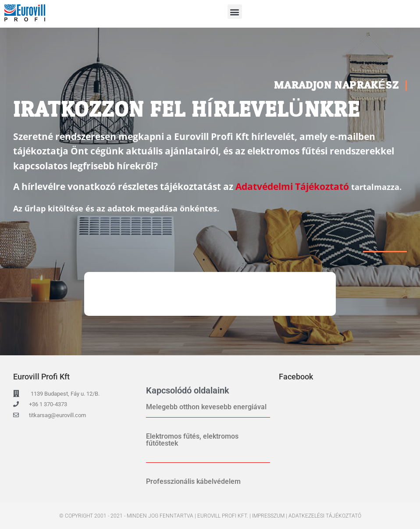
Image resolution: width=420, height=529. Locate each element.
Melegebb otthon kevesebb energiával (206, 407)
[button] (235, 12)
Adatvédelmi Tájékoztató (292, 186)
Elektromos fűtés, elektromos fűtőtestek (192, 440)
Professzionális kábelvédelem (193, 481)
